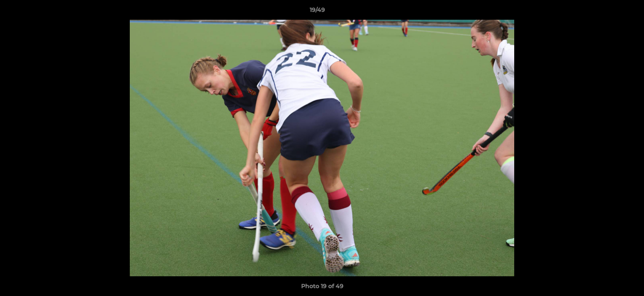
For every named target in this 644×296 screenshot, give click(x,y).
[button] (609, 12)
